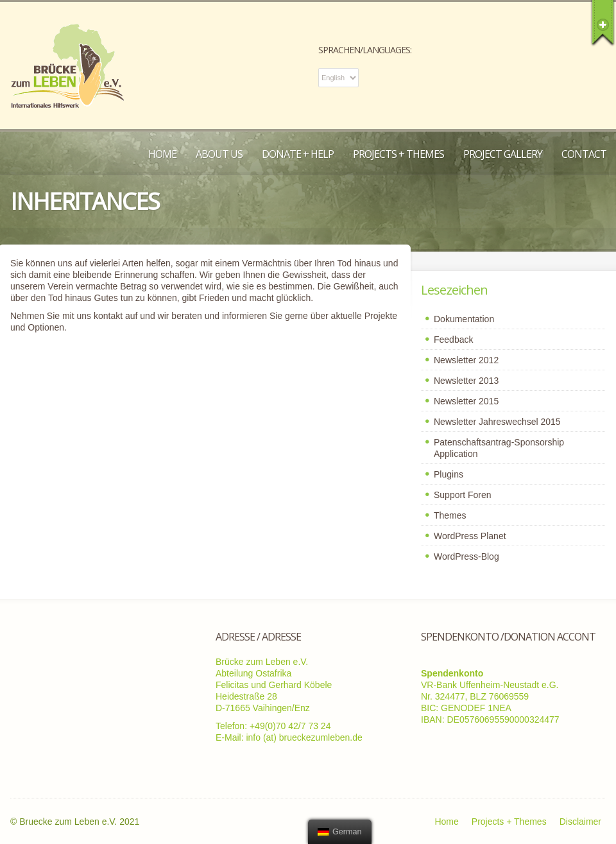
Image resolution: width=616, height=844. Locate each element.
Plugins (449, 474)
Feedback (453, 340)
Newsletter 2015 (466, 401)
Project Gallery (503, 154)
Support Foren (463, 495)
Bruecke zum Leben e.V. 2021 (79, 822)
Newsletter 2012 (466, 360)
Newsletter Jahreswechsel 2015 (497, 422)
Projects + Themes (398, 154)
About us (219, 154)
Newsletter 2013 (466, 381)
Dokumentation (464, 319)
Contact (584, 154)
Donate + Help (298, 154)
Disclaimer (580, 822)
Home (162, 154)
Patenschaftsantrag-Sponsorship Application (499, 448)
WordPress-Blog (466, 556)
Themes (450, 515)
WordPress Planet (470, 536)
